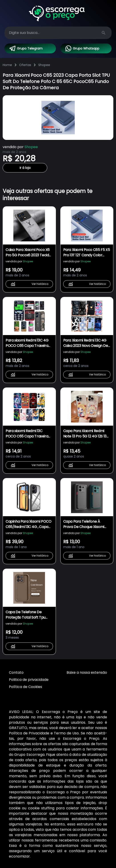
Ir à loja (25, 168)
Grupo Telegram (26, 48)
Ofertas (25, 65)
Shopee (44, 65)
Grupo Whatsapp (82, 48)
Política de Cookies (25, 687)
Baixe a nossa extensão (87, 672)
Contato (16, 672)
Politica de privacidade (29, 680)
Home (7, 65)
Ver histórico (29, 284)
